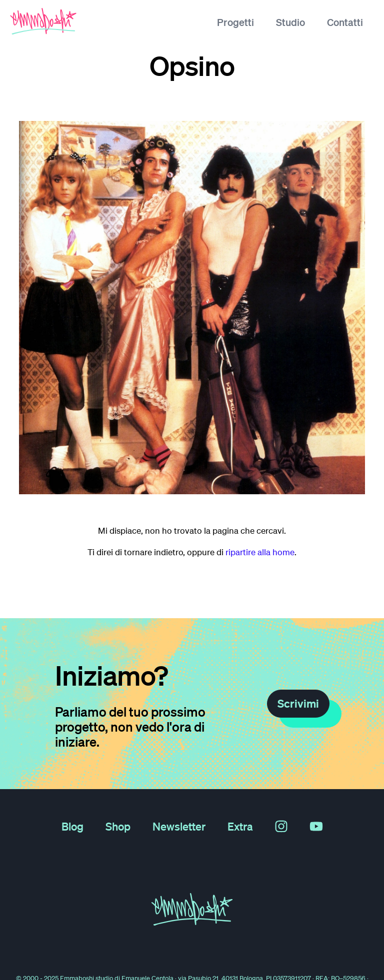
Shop (118, 826)
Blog (72, 826)
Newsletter (179, 826)
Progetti (235, 22)
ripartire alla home (260, 552)
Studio (290, 22)
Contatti (345, 22)
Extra (240, 826)
